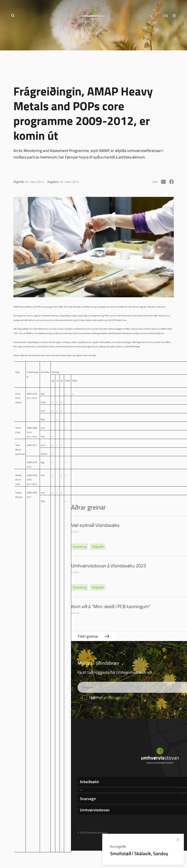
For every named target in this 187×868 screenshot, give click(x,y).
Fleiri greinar (88, 636)
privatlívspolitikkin (116, 697)
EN (166, 16)
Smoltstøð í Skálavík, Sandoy (139, 853)
